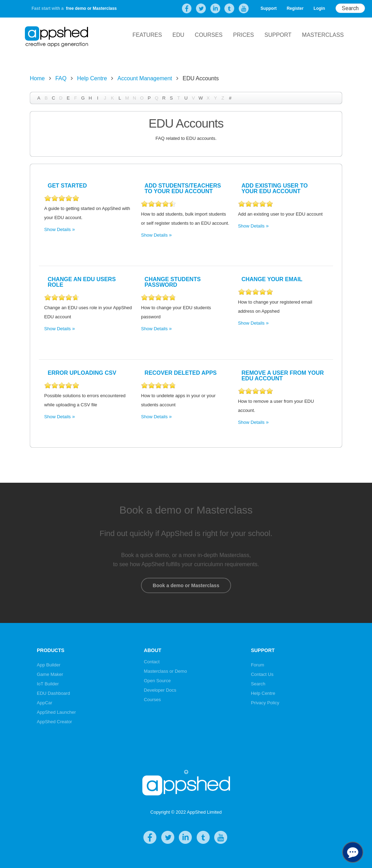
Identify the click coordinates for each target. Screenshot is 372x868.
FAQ (61, 78)
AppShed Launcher (56, 712)
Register (295, 8)
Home (37, 78)
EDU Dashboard (53, 693)
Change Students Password (173, 282)
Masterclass (323, 35)
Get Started (67, 186)
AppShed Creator (54, 722)
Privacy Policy (265, 703)
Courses (209, 35)
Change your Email (272, 279)
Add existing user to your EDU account (275, 188)
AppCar (45, 703)
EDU (178, 35)
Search (258, 684)
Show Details (58, 229)
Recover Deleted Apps (181, 373)
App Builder (49, 665)
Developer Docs (160, 690)
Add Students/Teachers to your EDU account (183, 188)
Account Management (145, 78)
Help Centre (92, 78)
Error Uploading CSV (82, 373)
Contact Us (262, 674)
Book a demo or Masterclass (186, 585)
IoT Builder (48, 684)
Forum (258, 665)
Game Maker (50, 674)
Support (269, 8)
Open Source (157, 681)
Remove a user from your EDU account (283, 376)
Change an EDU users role (82, 282)
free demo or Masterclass (91, 8)
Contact (152, 662)
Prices (244, 35)
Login (319, 8)
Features (147, 35)
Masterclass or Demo (165, 671)
